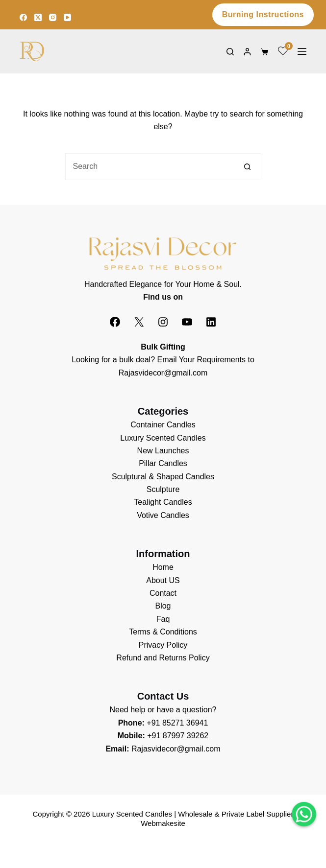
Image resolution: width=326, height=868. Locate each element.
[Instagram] (53, 17)
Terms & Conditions (163, 632)
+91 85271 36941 (177, 723)
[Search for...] (150, 167)
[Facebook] (23, 17)
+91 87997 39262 (178, 736)
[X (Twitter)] (38, 17)
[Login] (247, 52)
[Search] (230, 52)
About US (163, 580)
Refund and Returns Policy (163, 658)
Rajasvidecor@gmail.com (163, 373)
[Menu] (302, 51)
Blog (163, 606)
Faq (163, 619)
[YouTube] (67, 17)
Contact (163, 593)
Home (163, 567)
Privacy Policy (163, 645)
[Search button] (248, 167)
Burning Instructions (263, 14)
